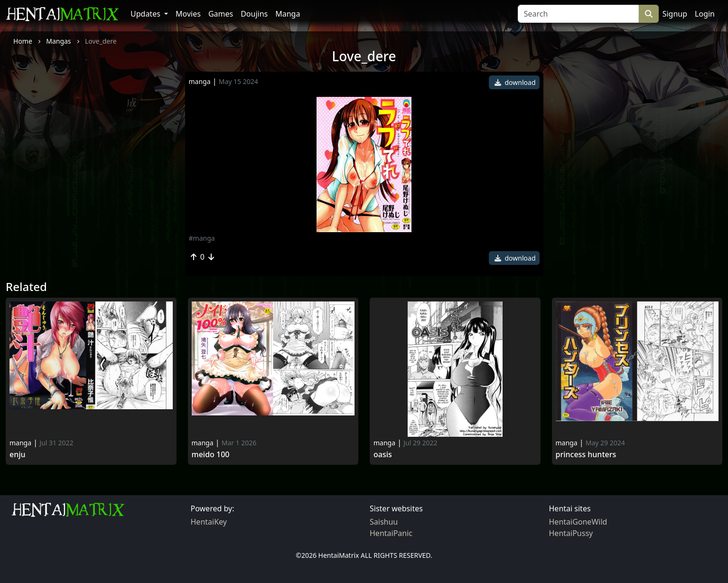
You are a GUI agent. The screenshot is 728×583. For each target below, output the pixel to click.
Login (705, 14)
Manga (288, 14)
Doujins (254, 14)
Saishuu (384, 522)
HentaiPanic (391, 533)
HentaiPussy (571, 533)
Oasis (383, 455)
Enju (18, 455)
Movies (188, 14)
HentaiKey (209, 522)
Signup (675, 14)
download (515, 82)
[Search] (578, 14)
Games (221, 14)
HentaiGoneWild (578, 522)
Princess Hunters (586, 455)
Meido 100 (211, 455)
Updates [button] (146, 14)
